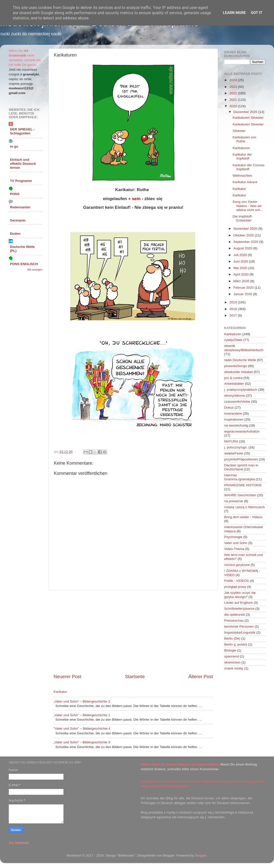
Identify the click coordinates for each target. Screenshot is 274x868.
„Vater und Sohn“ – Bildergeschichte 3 (82, 742)
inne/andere (233, 413)
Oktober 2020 (244, 235)
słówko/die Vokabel (239, 372)
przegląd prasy (235, 587)
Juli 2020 (241, 255)
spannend (232, 656)
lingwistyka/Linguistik (240, 632)
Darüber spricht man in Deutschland (241, 467)
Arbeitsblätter (234, 384)
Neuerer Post (67, 677)
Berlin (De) (232, 638)
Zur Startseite (19, 843)
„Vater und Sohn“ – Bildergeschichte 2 (82, 701)
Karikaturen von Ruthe (244, 139)
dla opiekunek (235, 615)
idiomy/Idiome (235, 396)
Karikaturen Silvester (248, 118)
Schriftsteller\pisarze (239, 609)
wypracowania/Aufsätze (242, 431)
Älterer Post (201, 677)
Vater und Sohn (236, 543)
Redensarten (20, 207)
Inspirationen (234, 419)
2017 (234, 315)
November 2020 (246, 229)
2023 (234, 87)
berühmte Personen (239, 626)
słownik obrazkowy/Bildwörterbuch (244, 348)
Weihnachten (242, 176)
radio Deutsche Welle (240, 360)
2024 (234, 80)
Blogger (201, 855)
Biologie (230, 650)
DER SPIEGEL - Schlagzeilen (22, 131)
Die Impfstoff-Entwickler (243, 218)
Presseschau (234, 621)
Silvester (239, 131)
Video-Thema (234, 549)
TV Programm (21, 181)
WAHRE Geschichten (240, 495)
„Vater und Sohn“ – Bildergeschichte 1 (82, 715)
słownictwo (232, 662)
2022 (234, 93)
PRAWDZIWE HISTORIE (243, 485)
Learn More (234, 13)
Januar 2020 (243, 294)
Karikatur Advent (245, 182)
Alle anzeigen (35, 270)
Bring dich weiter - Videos (243, 517)
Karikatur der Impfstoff (242, 156)
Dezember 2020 (246, 112)
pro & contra (233, 378)
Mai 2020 (241, 268)
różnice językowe (237, 565)
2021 (234, 100)
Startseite (135, 677)
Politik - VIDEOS (237, 581)
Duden (15, 234)
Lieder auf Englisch (239, 603)
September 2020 (246, 242)
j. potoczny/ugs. (236, 447)
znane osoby (234, 668)
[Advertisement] (133, 632)
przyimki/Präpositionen (241, 459)
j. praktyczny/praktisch (241, 390)
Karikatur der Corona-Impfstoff (249, 167)
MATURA (231, 441)
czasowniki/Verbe (237, 402)
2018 (234, 309)
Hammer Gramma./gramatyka (240, 477)
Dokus (229, 407)
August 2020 (243, 248)
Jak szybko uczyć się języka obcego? (240, 595)
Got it (257, 13)
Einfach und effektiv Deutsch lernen (23, 164)
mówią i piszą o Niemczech (244, 507)
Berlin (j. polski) (236, 644)
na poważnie (234, 501)
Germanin (18, 220)
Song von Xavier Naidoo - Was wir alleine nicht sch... (248, 206)
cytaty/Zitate (233, 340)
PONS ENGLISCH (24, 264)
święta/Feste (234, 453)
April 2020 (241, 274)
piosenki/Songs (236, 366)
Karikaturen (241, 148)
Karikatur (60, 692)
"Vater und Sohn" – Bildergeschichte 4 (82, 729)
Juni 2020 (241, 261)
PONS (15, 194)
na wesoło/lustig (236, 425)
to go (14, 146)
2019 (234, 302)
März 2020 (242, 281)
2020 (234, 106)
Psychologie (233, 537)
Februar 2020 (244, 288)
